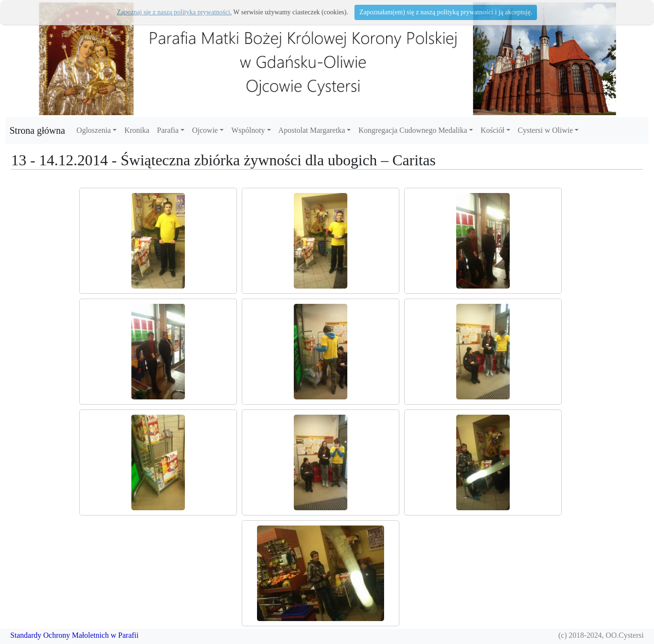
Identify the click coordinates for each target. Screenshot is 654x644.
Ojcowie (205, 130)
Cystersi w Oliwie (546, 130)
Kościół (493, 130)
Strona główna (37, 130)
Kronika (137, 130)
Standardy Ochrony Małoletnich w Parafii (75, 635)
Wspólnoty (248, 130)
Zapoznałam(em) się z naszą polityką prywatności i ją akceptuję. (446, 12)
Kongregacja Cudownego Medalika (413, 130)
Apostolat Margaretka (312, 130)
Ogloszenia (94, 130)
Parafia (168, 130)
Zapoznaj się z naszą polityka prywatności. (174, 12)
